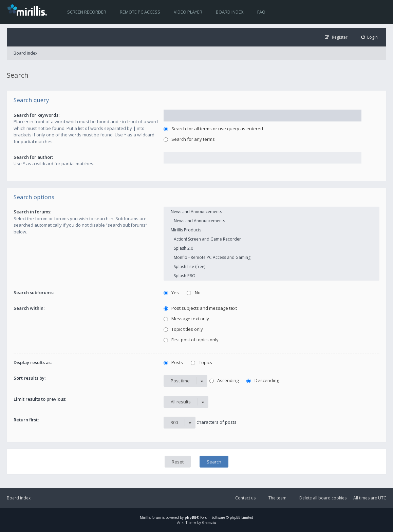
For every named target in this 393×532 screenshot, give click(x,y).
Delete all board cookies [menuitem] (323, 498)
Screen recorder (87, 12)
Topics (201, 362)
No (194, 292)
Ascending (224, 380)
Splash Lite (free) (272, 267)
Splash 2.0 (272, 248)
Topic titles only (183, 329)
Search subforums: (34, 292)
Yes (171, 292)
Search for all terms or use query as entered (213, 129)
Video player (188, 12)
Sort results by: (30, 378)
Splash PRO (272, 276)
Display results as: (33, 362)
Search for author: (33, 157)
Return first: (26, 420)
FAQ (261, 12)
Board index (230, 12)
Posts (173, 362)
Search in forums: (32, 212)
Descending (263, 380)
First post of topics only (191, 340)
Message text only (186, 319)
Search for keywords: (36, 115)
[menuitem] (370, 37)
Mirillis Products (272, 230)
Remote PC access (140, 12)
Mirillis (145, 517)
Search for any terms (189, 139)
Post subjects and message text (200, 308)
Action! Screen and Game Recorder (272, 239)
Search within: (29, 308)
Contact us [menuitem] (245, 498)
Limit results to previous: (40, 399)
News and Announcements (272, 212)
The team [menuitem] (277, 498)
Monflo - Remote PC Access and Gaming (272, 257)
